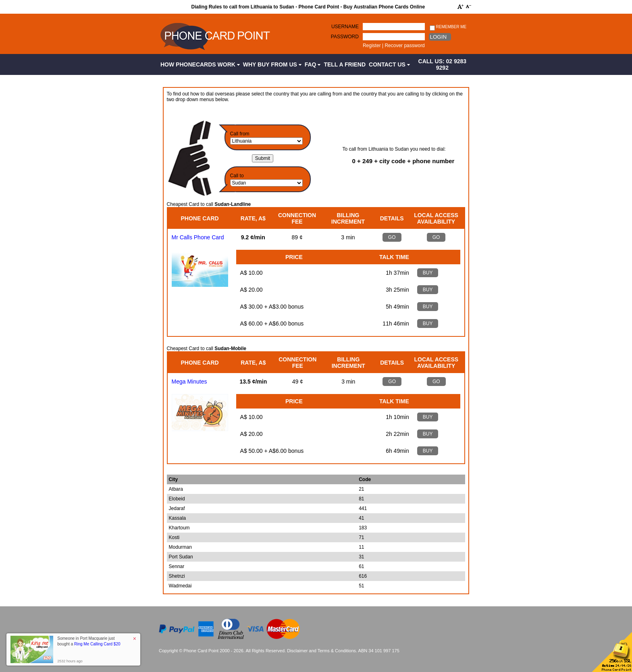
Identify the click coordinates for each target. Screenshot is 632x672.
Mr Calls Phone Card (198, 237)
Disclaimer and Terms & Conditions (321, 651)
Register (372, 46)
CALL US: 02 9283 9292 (443, 64)
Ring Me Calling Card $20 (97, 644)
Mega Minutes (189, 382)
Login (438, 37)
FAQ (313, 64)
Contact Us (389, 64)
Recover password (404, 46)
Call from (240, 134)
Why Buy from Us (272, 64)
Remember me (448, 27)
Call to (237, 176)
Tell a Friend (345, 64)
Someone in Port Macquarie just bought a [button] (89, 641)
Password (345, 37)
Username (345, 27)
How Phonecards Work (200, 64)
